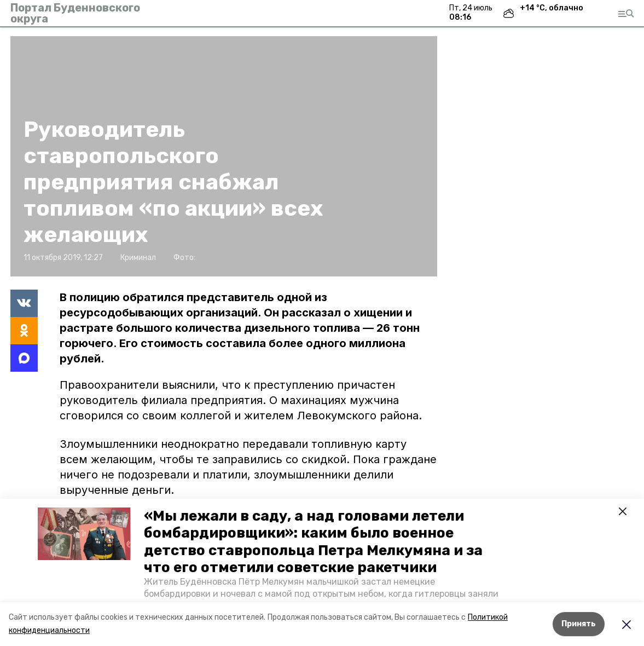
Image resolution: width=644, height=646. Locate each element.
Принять (579, 624)
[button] (84, 534)
